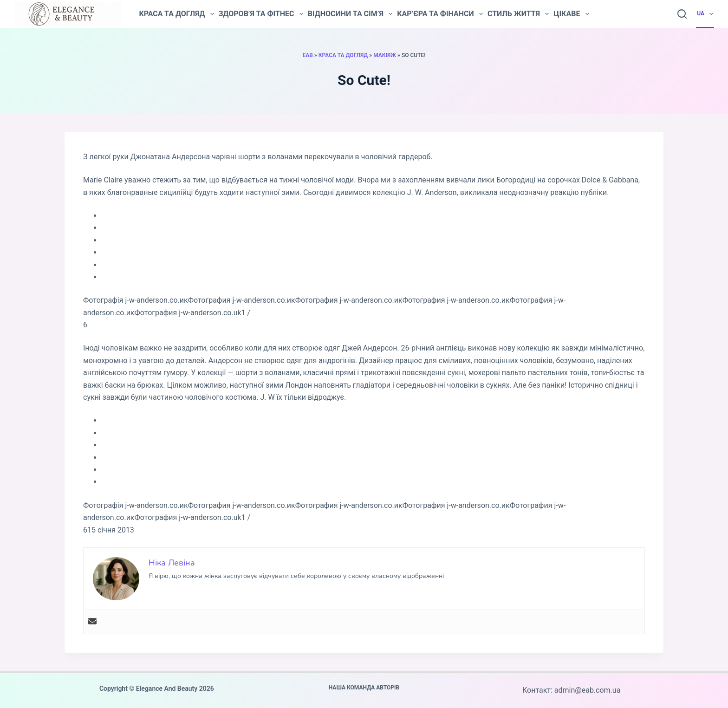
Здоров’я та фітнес (261, 14)
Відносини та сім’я (350, 14)
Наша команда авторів (364, 688)
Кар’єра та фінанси (440, 14)
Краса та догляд (176, 14)
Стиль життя (518, 14)
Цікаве (571, 14)
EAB (307, 55)
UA (705, 14)
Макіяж (385, 55)
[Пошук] (682, 14)
